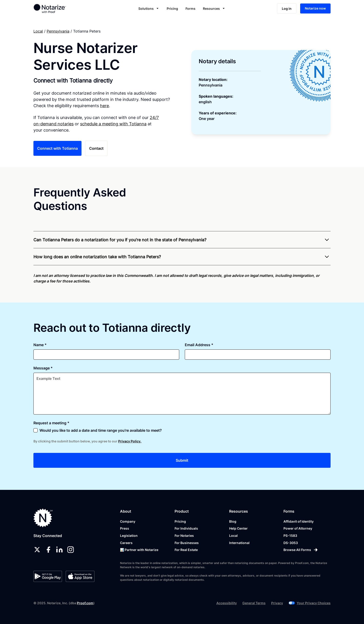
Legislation (129, 536)
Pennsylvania (58, 31)
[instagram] (71, 550)
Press (125, 528)
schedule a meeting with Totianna (113, 124)
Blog (233, 521)
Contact (96, 148)
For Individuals (186, 528)
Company (128, 521)
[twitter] (37, 550)
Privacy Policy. (130, 441)
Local (38, 31)
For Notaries (184, 536)
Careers (126, 543)
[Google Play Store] (48, 576)
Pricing (172, 8)
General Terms (254, 603)
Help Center (238, 528)
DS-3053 (291, 543)
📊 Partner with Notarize (139, 550)
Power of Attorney (298, 528)
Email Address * (199, 345)
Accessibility (227, 603)
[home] (64, 8)
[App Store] (80, 576)
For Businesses (187, 543)
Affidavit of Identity (299, 521)
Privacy (277, 603)
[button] (149, 8)
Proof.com (85, 603)
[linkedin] (59, 550)
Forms (190, 8)
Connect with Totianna (57, 148)
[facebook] (48, 550)
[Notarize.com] (43, 518)
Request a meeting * (51, 423)
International (239, 543)
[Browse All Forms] (301, 550)
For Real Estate (186, 550)
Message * (43, 368)
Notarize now (315, 8)
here (104, 106)
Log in (287, 8)
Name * (40, 345)
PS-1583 (290, 536)
